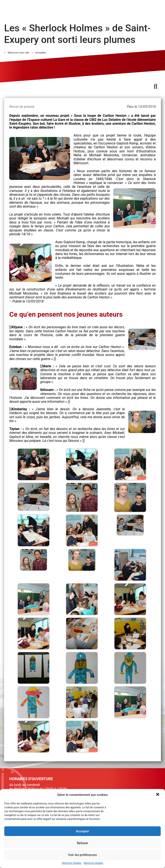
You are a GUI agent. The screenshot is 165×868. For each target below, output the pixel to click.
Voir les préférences (82, 855)
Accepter (82, 831)
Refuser (82, 843)
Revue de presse (22, 107)
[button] (158, 795)
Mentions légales (72, 863)
